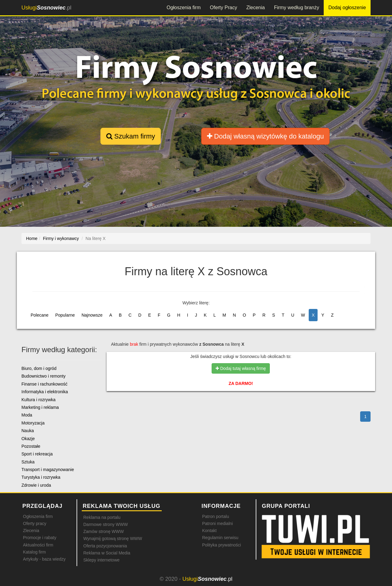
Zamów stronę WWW (104, 531)
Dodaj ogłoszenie (347, 8)
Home (32, 238)
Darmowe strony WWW (106, 524)
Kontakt (209, 531)
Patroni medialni (217, 523)
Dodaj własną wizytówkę (265, 136)
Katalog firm (34, 552)
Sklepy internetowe (101, 560)
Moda (27, 415)
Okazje (28, 439)
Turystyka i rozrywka (41, 477)
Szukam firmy (131, 136)
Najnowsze (92, 315)
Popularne (65, 315)
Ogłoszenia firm (184, 8)
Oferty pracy (35, 523)
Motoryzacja (33, 423)
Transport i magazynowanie (48, 470)
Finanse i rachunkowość (44, 384)
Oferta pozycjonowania (105, 546)
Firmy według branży (297, 8)
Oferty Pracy (223, 8)
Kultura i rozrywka (38, 400)
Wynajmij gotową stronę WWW (113, 538)
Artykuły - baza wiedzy (44, 559)
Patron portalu (216, 516)
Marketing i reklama (40, 407)
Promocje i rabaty (40, 538)
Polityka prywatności (222, 545)
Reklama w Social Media (107, 553)
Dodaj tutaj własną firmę (241, 368)
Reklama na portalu (102, 517)
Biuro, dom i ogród (39, 368)
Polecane (40, 315)
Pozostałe (31, 446)
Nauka (28, 431)
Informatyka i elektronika (45, 392)
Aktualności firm (38, 545)
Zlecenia (255, 8)
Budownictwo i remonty (43, 376)
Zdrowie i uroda (36, 485)
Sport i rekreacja (37, 454)
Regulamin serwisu (220, 538)
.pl (46, 8)
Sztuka (28, 462)
